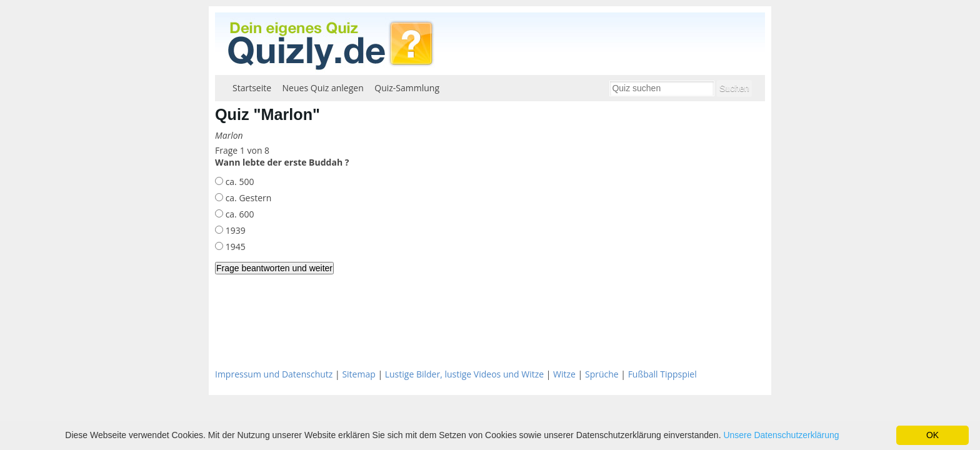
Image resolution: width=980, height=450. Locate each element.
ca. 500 (238, 182)
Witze (564, 374)
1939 (234, 230)
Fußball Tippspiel (662, 374)
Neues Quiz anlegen (323, 88)
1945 (234, 247)
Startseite (252, 88)
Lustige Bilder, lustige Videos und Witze (464, 374)
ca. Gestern (247, 198)
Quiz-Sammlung (407, 88)
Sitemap (358, 374)
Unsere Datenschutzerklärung (781, 435)
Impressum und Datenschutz (274, 374)
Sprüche (602, 374)
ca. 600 (238, 214)
